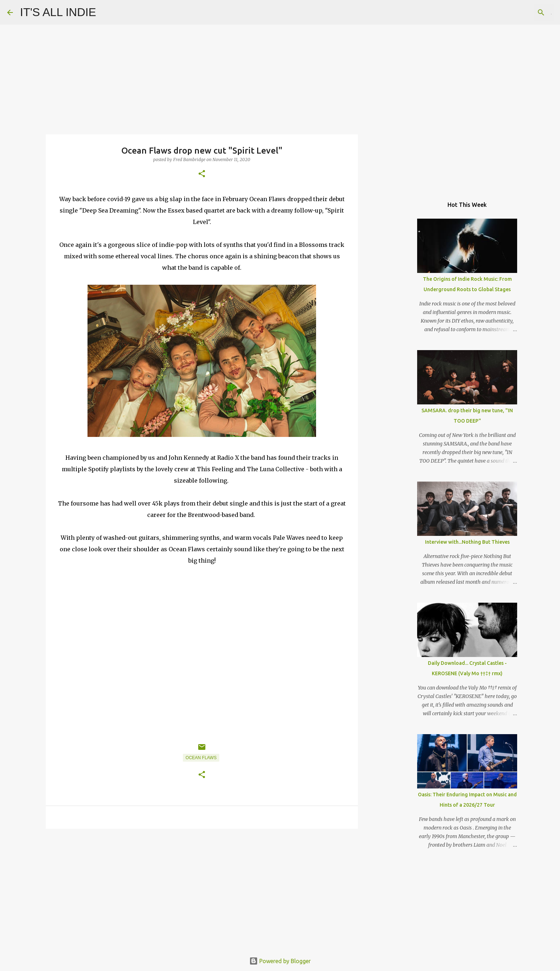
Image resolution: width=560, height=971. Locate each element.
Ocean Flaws (201, 758)
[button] (202, 174)
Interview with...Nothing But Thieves (467, 542)
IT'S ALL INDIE (58, 12)
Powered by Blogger (280, 961)
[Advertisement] (202, 890)
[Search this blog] (517, 13)
